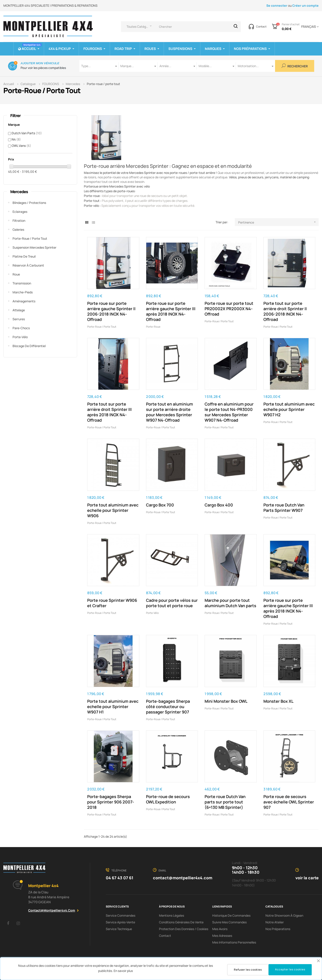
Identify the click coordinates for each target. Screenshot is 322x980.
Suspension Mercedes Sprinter (34, 247)
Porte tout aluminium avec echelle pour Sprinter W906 (113, 510)
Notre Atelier (275, 922)
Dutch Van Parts (27, 133)
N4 (16, 139)
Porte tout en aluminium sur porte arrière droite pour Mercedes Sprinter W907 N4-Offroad (169, 412)
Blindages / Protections (29, 203)
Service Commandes (121, 915)
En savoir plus (123, 971)
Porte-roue (153, 327)
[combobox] (99, 66)
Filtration (19, 221)
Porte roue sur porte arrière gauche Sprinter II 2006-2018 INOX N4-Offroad (111, 311)
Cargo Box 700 (160, 505)
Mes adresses (222, 936)
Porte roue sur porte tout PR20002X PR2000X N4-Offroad (229, 309)
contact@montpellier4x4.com (52, 910)
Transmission (22, 283)
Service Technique (119, 929)
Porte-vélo (20, 337)
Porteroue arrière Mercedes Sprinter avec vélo (117, 186)
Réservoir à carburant (28, 265)
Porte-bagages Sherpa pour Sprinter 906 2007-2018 (111, 802)
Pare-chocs (21, 328)
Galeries (18, 230)
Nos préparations (278, 929)
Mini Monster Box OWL (226, 701)
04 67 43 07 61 (120, 878)
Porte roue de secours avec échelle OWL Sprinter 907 (289, 802)
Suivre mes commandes (229, 922)
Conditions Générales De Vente (181, 922)
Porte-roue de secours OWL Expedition (168, 799)
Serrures (19, 319)
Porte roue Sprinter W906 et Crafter (112, 603)
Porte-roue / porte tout (30, 238)
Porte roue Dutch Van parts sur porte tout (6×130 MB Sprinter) (225, 802)
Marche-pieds (23, 292)
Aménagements (24, 301)
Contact (165, 936)
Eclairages (20, 212)
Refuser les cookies (248, 970)
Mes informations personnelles (234, 942)
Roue (16, 274)
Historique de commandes (231, 915)
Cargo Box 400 (219, 505)
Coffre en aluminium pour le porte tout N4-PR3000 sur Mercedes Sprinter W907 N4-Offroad (229, 412)
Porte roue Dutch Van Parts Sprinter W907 (284, 508)
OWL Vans (21, 146)
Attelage (19, 310)
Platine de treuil (24, 256)
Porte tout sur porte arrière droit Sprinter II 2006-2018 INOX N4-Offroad (285, 311)
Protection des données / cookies (184, 929)
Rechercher (295, 66)
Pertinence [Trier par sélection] (278, 222)
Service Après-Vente (120, 922)
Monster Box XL (278, 701)
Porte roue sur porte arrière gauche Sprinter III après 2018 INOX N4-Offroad (171, 311)
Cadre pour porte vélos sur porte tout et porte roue (172, 603)
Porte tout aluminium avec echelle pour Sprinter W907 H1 (113, 707)
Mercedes (19, 192)
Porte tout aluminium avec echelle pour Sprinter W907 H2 (289, 409)
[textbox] (99, 66)
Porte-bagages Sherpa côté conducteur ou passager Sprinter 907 (168, 707)
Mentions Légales (172, 915)
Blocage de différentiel (29, 346)
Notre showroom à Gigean (284, 915)
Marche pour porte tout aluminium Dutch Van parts (230, 603)
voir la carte (307, 878)
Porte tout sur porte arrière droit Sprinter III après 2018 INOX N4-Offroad (109, 412)
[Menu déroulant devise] (309, 27)
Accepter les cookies (290, 969)
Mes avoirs (220, 929)
